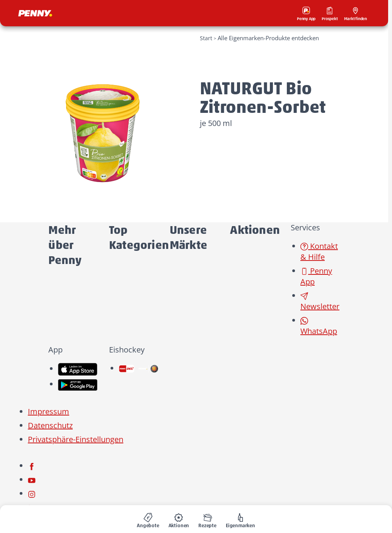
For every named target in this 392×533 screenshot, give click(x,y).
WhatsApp (319, 326)
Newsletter (320, 302)
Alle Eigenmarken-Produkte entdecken (268, 38)
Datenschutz (50, 425)
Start (206, 38)
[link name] (78, 369)
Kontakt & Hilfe (319, 251)
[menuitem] (148, 519)
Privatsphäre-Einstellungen (76, 439)
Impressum (49, 411)
